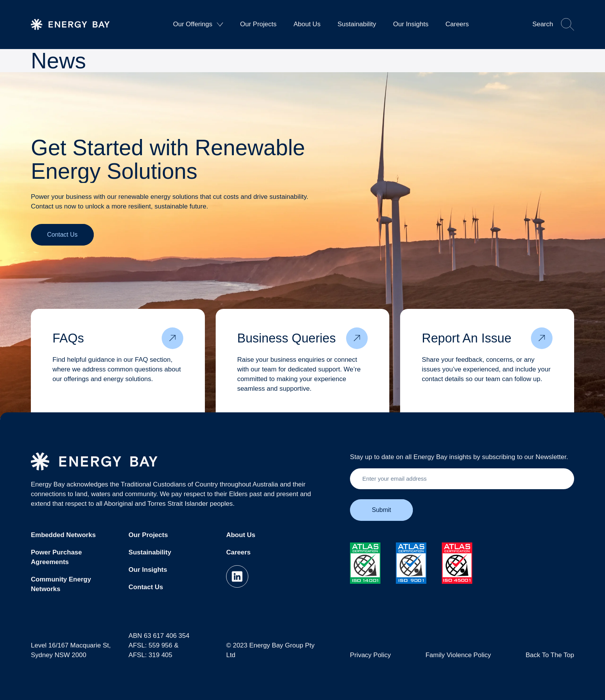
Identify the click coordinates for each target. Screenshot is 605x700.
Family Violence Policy (458, 655)
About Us (307, 24)
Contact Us (146, 587)
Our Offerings (198, 24)
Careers (457, 24)
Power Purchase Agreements (56, 557)
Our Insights (411, 24)
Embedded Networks (63, 535)
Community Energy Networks (61, 584)
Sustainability (357, 24)
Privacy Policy (370, 655)
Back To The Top (550, 655)
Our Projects (258, 24)
